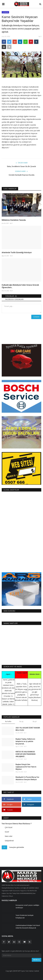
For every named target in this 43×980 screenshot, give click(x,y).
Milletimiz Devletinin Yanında (14, 220)
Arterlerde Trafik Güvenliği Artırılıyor (17, 253)
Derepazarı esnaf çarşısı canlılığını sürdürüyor (27, 906)
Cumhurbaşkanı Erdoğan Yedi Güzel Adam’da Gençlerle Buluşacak (28, 927)
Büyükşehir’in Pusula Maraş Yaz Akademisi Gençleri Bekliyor (27, 778)
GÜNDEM (5, 12)
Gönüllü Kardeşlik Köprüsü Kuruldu (22, 175)
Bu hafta (8, 721)
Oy (4, 847)
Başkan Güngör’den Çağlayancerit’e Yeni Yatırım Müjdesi (26, 767)
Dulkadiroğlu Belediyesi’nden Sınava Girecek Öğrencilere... (20, 286)
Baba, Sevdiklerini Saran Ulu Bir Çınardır (22, 166)
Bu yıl (35, 721)
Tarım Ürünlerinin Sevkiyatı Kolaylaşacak (24, 917)
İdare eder (9, 836)
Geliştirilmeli (9, 841)
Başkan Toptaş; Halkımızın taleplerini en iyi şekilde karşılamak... (25, 741)
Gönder (36, 317)
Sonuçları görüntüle (17, 847)
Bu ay (21, 721)
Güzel (7, 832)
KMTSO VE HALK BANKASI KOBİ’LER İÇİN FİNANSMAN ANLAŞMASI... (26, 754)
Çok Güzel (9, 827)
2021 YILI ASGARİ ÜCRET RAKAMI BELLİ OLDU (28, 729)
